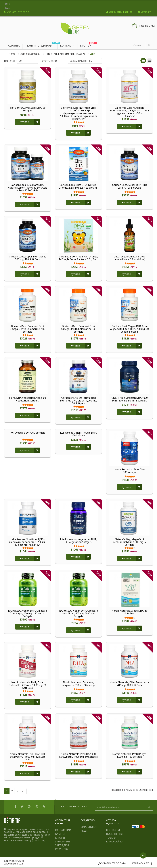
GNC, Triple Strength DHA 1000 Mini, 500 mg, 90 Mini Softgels (130, 399)
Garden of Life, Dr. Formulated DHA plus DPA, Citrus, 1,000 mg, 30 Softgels (78, 401)
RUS (7, 8)
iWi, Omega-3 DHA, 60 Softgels (27, 433)
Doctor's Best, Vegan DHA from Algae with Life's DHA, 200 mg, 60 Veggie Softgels (129, 329)
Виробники (89, 827)
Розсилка (62, 849)
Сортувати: (50, 61)
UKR (8, 4)
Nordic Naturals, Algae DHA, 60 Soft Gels (129, 612)
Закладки (62, 845)
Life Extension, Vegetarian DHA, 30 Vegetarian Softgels (78, 541)
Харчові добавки (31, 54)
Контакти (113, 830)
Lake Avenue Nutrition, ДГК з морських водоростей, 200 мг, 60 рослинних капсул (28, 542)
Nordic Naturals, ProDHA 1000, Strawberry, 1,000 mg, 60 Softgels (78, 756)
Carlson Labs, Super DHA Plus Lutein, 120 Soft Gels (130, 186)
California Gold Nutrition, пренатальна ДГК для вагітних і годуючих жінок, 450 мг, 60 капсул (129, 112)
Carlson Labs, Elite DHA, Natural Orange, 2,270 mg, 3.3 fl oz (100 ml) (78, 186)
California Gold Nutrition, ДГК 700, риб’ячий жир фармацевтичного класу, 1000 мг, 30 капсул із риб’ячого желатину (78, 113)
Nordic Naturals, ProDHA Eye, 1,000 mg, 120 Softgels (129, 756)
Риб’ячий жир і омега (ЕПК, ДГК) (65, 54)
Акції (84, 831)
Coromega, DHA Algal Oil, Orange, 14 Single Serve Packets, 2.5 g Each (78, 258)
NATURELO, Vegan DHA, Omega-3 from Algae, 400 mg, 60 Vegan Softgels (78, 613)
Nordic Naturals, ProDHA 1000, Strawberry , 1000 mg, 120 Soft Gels (28, 757)
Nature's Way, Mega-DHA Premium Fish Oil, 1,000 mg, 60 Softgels (129, 542)
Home (12, 54)
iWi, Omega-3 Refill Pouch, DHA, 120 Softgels (78, 434)
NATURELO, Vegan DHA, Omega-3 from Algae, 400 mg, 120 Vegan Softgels (28, 613)
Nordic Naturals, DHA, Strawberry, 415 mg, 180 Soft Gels (129, 684)
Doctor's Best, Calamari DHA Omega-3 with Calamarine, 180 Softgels (27, 329)
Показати (8, 61)
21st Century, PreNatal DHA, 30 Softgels (28, 109)
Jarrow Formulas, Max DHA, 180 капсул (130, 471)
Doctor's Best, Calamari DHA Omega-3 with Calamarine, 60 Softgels (78, 329)
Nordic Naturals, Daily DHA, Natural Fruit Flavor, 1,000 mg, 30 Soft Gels (28, 685)
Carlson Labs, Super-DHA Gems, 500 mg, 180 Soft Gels (28, 258)
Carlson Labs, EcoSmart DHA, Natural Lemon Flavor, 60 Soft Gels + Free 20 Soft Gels (27, 188)
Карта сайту (114, 842)
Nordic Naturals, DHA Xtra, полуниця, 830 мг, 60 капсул (78, 684)
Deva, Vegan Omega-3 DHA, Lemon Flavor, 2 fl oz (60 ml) (129, 258)
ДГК (93, 54)
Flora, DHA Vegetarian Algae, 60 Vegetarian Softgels (28, 399)
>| (23, 791)
